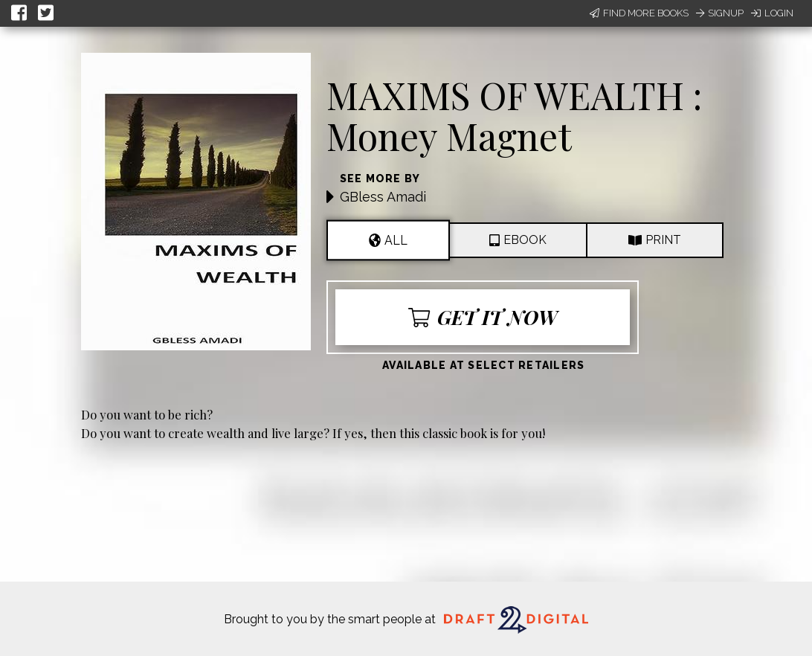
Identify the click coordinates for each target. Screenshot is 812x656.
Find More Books (639, 13)
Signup (720, 13)
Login (772, 13)
